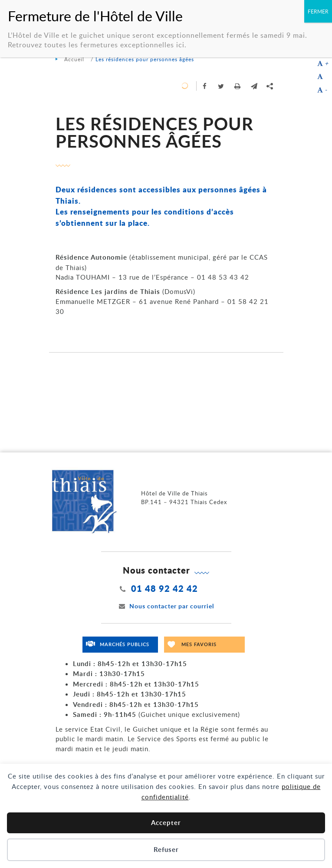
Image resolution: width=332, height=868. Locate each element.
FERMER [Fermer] (318, 11)
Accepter (166, 823)
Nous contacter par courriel (166, 606)
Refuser (166, 850)
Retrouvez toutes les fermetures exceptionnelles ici (96, 45)
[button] (254, 86)
